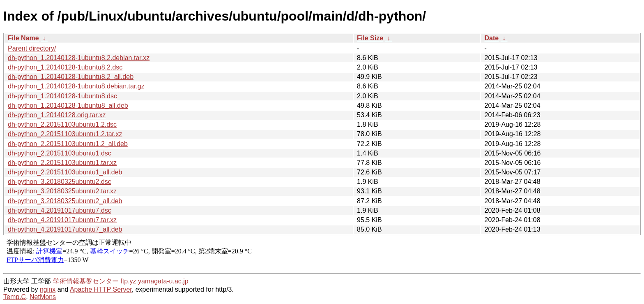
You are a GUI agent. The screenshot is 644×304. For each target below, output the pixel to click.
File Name (23, 38)
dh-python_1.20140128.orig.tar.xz (57, 115)
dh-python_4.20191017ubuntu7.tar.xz (62, 220)
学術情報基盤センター (86, 281)
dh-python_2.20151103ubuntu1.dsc (60, 153)
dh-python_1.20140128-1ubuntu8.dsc (62, 96)
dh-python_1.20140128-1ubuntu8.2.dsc (65, 67)
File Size (370, 38)
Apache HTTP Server (101, 289)
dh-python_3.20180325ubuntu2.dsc (60, 182)
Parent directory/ (32, 48)
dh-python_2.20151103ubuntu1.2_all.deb (68, 144)
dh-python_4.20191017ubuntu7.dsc (60, 210)
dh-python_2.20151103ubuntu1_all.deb (65, 172)
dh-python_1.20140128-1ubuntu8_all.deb (68, 106)
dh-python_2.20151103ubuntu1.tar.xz (62, 163)
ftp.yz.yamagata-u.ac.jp (154, 281)
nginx (48, 289)
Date (491, 38)
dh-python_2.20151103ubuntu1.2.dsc (62, 124)
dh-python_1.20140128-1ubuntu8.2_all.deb (71, 77)
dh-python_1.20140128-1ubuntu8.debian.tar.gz (76, 86)
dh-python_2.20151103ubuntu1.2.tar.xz (65, 134)
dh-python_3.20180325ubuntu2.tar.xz (62, 191)
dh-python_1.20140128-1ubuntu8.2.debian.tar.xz (79, 58)
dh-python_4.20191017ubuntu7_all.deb (65, 229)
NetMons (43, 297)
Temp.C (15, 297)
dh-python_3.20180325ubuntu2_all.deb (65, 201)
